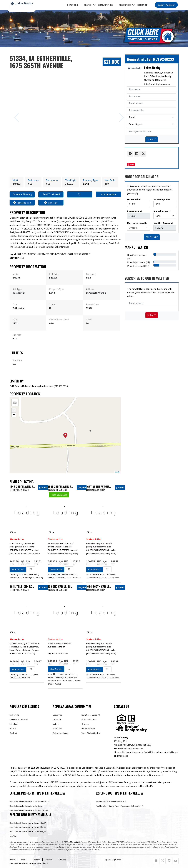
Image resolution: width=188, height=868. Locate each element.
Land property (21, 768)
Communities (105, 5)
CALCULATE (152, 237)
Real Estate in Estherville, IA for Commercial (29, 802)
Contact (142, 5)
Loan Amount (135, 211)
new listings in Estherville (25, 775)
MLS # (16, 274)
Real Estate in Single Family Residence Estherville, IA (120, 806)
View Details (18, 569)
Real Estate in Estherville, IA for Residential (29, 810)
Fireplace (17, 360)
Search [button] (88, 5)
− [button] (14, 415)
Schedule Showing (22, 194)
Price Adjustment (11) (139, 262)
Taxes (89, 319)
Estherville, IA (112, 768)
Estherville (14, 715)
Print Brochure (108, 194)
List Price (54, 274)
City (15, 304)
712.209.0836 (61, 386)
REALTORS (72, 5)
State (52, 304)
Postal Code (92, 304)
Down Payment (162, 199)
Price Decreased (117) (138, 266)
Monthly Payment (163, 223)
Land (86, 184)
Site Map (62, 860)
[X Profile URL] (163, 861)
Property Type (57, 289)
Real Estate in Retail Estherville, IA (111, 802)
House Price (134, 199)
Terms (24, 860)
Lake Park (14, 724)
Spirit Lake (57, 729)
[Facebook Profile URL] (156, 861)
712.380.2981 (55, 684)
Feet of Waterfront (59, 319)
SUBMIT (152, 139)
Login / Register (166, 5)
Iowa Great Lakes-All (19, 719)
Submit (152, 315)
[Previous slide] (13, 113)
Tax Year (17, 335)
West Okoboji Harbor (91, 733)
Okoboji (13, 733)
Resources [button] (125, 5)
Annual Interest (162, 211)
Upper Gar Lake (88, 729)
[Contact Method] (152, 117)
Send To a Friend (51, 194)
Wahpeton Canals (61, 733)
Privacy (49, 860)
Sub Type (17, 289)
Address (90, 289)
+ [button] (14, 410)
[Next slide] (118, 113)
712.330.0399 (24, 678)
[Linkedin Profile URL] (169, 861)
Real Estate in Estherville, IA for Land (26, 806)
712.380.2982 (68, 677)
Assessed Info (22, 203)
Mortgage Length (137, 223)
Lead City (44, 863)
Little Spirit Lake (89, 719)
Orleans (85, 724)
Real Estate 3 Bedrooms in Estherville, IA (28, 823)
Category (91, 274)
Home (12, 860)
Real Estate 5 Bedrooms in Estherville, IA (28, 832)
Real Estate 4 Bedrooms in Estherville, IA (28, 827)
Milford (13, 729)
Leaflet (117, 472)
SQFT (15, 319)
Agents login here (113, 860)
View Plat (51, 203)
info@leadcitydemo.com (157, 84)
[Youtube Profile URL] (176, 861)
